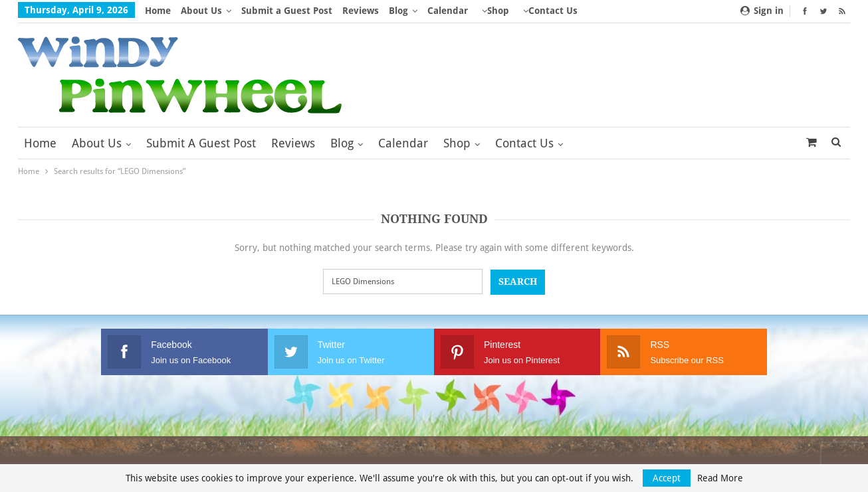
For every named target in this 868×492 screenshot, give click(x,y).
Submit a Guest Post (287, 11)
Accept (667, 478)
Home (158, 11)
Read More (720, 478)
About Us (201, 11)
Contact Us (553, 11)
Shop (498, 11)
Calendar (448, 11)
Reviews (361, 11)
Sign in (762, 11)
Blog (398, 11)
